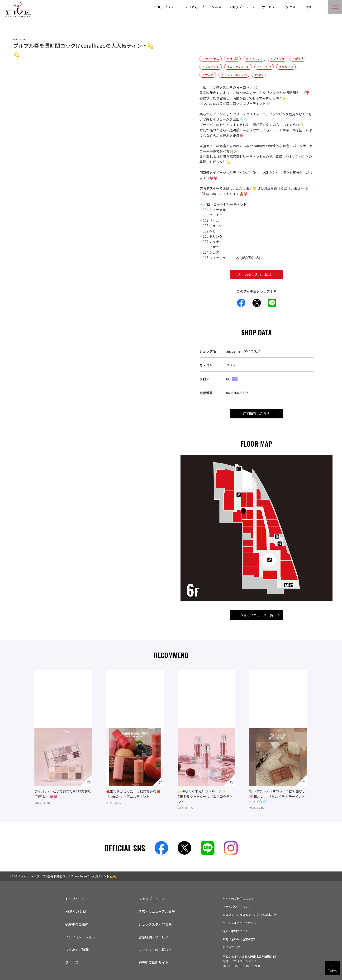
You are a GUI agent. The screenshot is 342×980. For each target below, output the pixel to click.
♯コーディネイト (238, 67)
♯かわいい (286, 67)
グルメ (216, 7)
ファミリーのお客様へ (155, 950)
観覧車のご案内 (77, 924)
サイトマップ (231, 947)
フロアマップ (194, 7)
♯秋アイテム (211, 59)
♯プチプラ (278, 59)
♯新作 (259, 75)
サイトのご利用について (238, 898)
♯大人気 (208, 75)
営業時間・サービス (153, 937)
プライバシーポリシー (237, 906)
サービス (268, 7)
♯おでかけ (264, 67)
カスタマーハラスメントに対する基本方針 (250, 914)
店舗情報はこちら (256, 413)
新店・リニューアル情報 (157, 911)
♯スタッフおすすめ (234, 75)
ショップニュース (241, 7)
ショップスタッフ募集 (155, 924)
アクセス (289, 7)
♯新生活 (298, 59)
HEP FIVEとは (76, 911)
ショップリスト (165, 7)
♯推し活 (233, 59)
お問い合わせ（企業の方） (240, 939)
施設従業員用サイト (153, 962)
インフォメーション (80, 937)
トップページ (75, 899)
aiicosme (27, 876)
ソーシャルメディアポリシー (241, 923)
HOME (14, 876)
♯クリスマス (254, 59)
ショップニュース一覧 (256, 615)
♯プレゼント (211, 67)
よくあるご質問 (77, 950)
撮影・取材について (235, 931)
